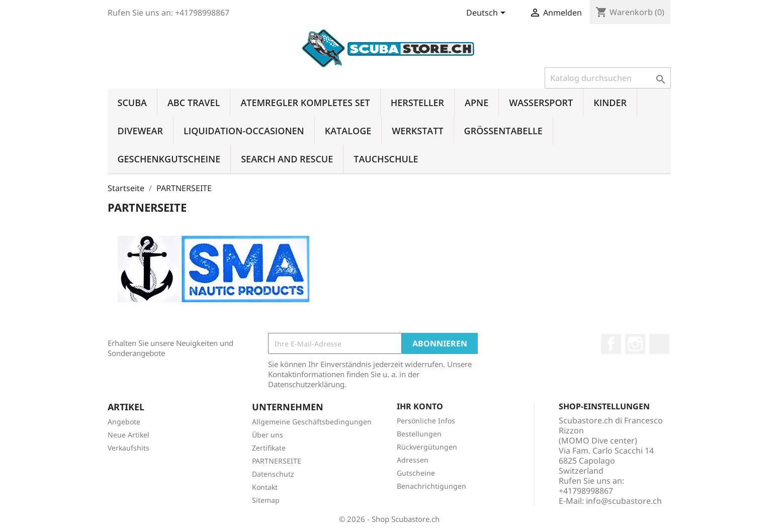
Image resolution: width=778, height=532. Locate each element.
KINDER (610, 103)
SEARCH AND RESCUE (287, 159)
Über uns (268, 435)
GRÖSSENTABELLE (503, 131)
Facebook (611, 344)
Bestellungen (419, 434)
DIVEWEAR (140, 131)
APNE (477, 103)
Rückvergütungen (427, 447)
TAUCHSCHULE (386, 159)
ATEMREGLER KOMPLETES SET (305, 103)
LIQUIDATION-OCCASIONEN (244, 131)
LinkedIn (659, 344)
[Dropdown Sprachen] (488, 14)
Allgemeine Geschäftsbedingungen (312, 422)
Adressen (413, 460)
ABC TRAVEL (194, 103)
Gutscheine (416, 473)
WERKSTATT (417, 131)
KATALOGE (348, 131)
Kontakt (265, 487)
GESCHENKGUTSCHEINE (169, 159)
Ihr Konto (420, 406)
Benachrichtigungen (431, 486)
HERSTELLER (417, 103)
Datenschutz (273, 474)
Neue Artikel (128, 435)
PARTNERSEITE (277, 461)
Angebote (124, 422)
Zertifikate (269, 448)
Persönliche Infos (426, 421)
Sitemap (266, 500)
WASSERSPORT (541, 103)
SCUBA (132, 103)
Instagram (635, 344)
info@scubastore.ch (624, 501)
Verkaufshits (128, 448)
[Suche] (608, 78)
